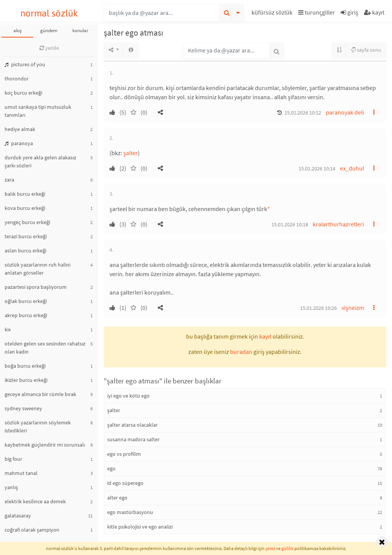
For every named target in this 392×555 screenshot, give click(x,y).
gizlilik (287, 548)
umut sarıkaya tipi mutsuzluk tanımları (38, 111)
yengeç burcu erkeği (27, 222)
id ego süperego (125, 483)
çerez (270, 548)
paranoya (19, 143)
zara (9, 180)
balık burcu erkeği (25, 194)
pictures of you (25, 64)
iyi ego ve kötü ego (128, 396)
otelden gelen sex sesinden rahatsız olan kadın (45, 348)
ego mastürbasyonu (130, 512)
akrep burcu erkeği (26, 315)
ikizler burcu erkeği (26, 380)
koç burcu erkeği (23, 93)
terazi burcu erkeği (26, 236)
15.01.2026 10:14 (317, 169)
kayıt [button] (265, 336)
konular (80, 30)
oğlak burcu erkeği (26, 301)
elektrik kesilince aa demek (35, 501)
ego (111, 468)
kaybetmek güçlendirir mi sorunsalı (45, 445)
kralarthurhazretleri (338, 224)
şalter (131, 153)
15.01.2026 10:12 (303, 113)
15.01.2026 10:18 (290, 224)
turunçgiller (317, 12)
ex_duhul (352, 168)
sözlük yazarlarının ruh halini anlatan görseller (38, 269)
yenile (49, 48)
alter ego (117, 498)
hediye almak (20, 129)
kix (8, 329)
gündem (49, 30)
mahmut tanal (21, 473)
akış (17, 30)
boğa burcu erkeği (25, 366)
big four (13, 459)
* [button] (269, 209)
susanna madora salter (133, 439)
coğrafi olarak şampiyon (32, 530)
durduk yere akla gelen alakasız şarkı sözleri (40, 161)
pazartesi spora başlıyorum (36, 287)
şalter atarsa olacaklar (132, 425)
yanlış (11, 487)
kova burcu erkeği (25, 208)
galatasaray (18, 516)
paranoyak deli (345, 112)
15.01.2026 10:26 (318, 308)
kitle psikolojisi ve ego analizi (140, 527)
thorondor (17, 79)
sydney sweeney (23, 408)
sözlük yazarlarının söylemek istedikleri (38, 426)
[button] (273, 14)
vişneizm (353, 308)
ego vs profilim (124, 454)
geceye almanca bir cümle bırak (40, 394)
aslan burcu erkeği (25, 250)
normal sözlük (49, 13)
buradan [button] (241, 352)
